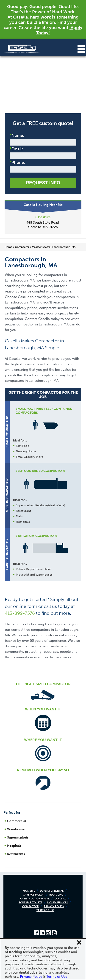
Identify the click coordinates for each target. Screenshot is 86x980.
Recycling (56, 895)
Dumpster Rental (52, 891)
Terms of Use (45, 910)
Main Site (29, 891)
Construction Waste (35, 899)
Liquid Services (57, 903)
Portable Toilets (30, 903)
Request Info (43, 183)
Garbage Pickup (34, 895)
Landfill (60, 899)
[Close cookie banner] (79, 942)
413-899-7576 (20, 613)
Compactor (31, 906)
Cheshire (43, 217)
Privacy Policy (54, 906)
